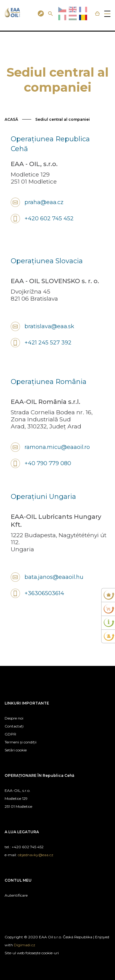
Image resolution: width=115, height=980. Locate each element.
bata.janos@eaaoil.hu (54, 577)
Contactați (14, 726)
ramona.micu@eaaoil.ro (57, 447)
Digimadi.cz (25, 945)
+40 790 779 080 (48, 463)
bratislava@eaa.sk (49, 326)
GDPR (10, 734)
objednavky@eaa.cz (36, 855)
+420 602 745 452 (49, 218)
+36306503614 (44, 593)
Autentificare (16, 895)
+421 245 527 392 (48, 343)
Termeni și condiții (21, 742)
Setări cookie (16, 750)
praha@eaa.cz (44, 202)
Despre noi (14, 718)
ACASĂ (11, 119)
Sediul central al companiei (63, 119)
